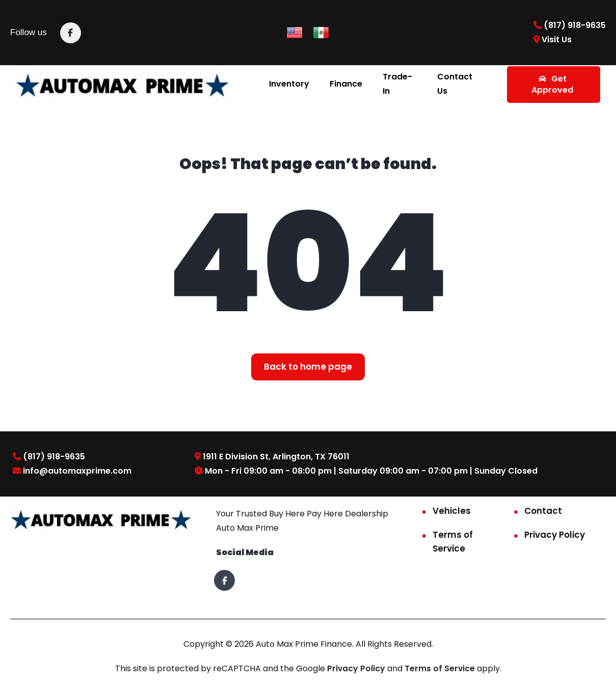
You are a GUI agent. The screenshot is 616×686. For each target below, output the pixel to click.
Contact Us (455, 84)
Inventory (289, 84)
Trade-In (397, 84)
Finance (346, 84)
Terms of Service (453, 542)
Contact (543, 511)
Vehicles (452, 511)
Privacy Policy (555, 535)
